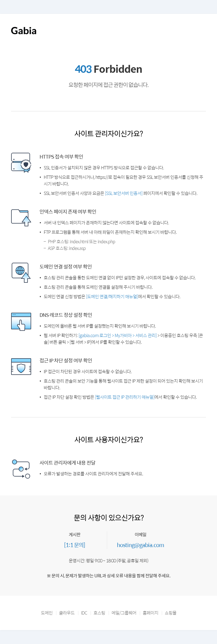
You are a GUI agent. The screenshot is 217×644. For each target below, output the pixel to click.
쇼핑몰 (171, 613)
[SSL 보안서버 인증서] (124, 193)
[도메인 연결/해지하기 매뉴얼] (112, 296)
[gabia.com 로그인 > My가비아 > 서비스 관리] (118, 335)
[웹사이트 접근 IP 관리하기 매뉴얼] (125, 397)
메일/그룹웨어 (124, 613)
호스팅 (99, 613)
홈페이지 (151, 613)
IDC (84, 613)
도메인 (47, 613)
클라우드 (67, 613)
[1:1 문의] (75, 545)
